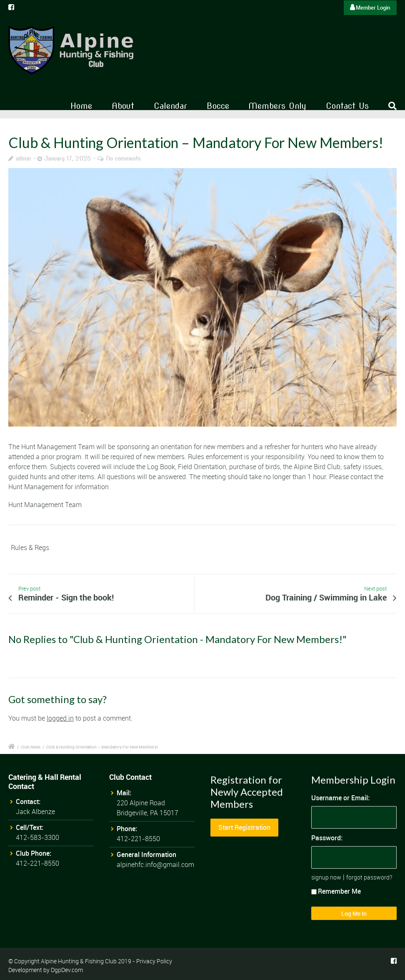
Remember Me (336, 891)
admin (23, 158)
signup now (326, 877)
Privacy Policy (154, 961)
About (123, 106)
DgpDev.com (67, 970)
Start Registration (244, 827)
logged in (60, 718)
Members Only (277, 106)
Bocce (218, 106)
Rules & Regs (30, 548)
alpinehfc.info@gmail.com (155, 864)
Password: (327, 838)
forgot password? (369, 877)
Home (81, 106)
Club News (31, 747)
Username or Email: (340, 798)
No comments (123, 158)
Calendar (170, 106)
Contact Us (347, 106)
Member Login (370, 8)
